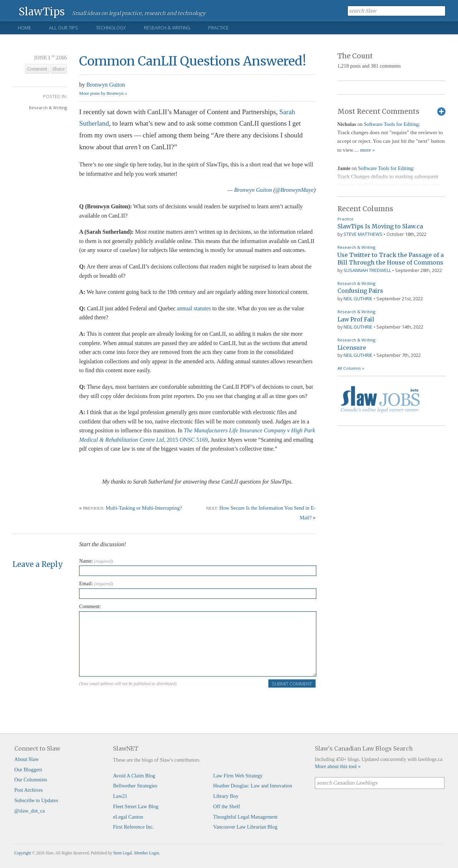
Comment (37, 69)
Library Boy (226, 796)
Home (25, 28)
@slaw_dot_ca (30, 811)
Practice (218, 28)
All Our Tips (64, 28)
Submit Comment (292, 684)
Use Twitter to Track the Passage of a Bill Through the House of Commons (391, 259)
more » (367, 150)
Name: (96, 561)
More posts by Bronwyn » (103, 93)
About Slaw (26, 759)
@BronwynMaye (294, 190)
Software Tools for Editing (391, 124)
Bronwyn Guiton (106, 85)
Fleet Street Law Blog (136, 806)
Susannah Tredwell (367, 270)
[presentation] (133, 702)
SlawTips (42, 11)
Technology (111, 28)
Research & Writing (167, 28)
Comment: (90, 606)
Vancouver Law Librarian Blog (245, 827)
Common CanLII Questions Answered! (193, 61)
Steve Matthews (363, 234)
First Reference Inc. (133, 827)
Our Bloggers (28, 770)
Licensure (352, 348)
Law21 (120, 796)
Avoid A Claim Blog (134, 776)
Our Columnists (31, 780)
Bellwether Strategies (135, 786)
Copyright (23, 853)
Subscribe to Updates (36, 800)
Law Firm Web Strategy (238, 776)
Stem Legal (123, 853)
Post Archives (29, 790)
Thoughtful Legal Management (245, 817)
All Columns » (351, 368)
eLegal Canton (128, 817)
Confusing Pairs (360, 291)
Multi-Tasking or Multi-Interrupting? (144, 508)
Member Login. (147, 853)
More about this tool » (338, 766)
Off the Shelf (227, 806)
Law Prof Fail (356, 319)
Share (59, 69)
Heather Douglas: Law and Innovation (253, 786)
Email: (96, 583)
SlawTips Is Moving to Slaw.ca (380, 226)
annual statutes (194, 308)
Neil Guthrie (358, 299)
